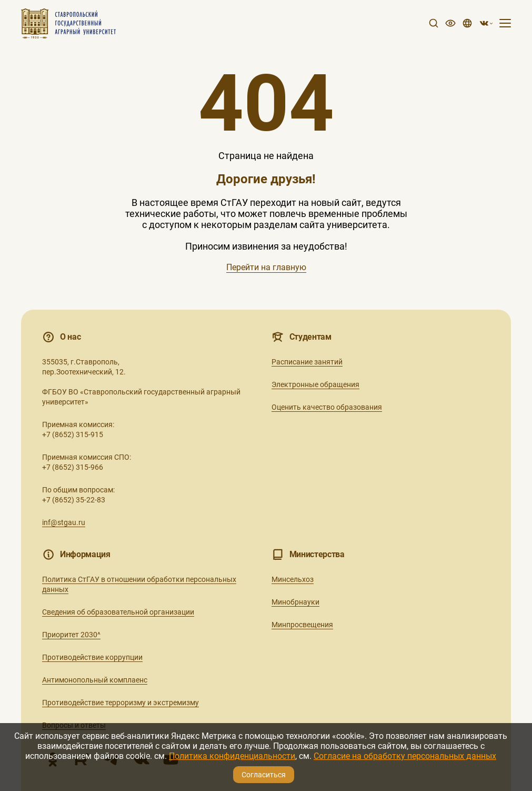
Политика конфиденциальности (232, 756)
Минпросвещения (302, 625)
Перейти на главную (266, 267)
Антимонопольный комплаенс (95, 680)
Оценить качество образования (327, 407)
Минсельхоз (293, 579)
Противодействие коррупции (92, 657)
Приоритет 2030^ (71, 635)
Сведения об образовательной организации (118, 612)
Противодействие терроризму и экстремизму (121, 703)
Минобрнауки (295, 602)
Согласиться (264, 775)
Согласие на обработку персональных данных (405, 756)
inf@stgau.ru (64, 522)
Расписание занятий (307, 362)
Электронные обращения (315, 384)
